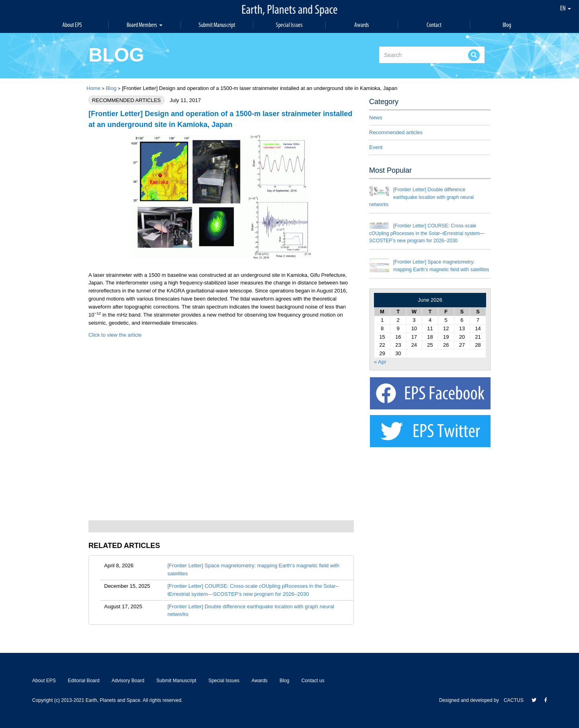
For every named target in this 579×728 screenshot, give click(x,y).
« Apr (380, 362)
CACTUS (514, 700)
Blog (507, 25)
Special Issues (289, 25)
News (376, 118)
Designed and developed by (471, 700)
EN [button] (566, 8)
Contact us (313, 681)
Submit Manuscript (217, 25)
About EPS (72, 25)
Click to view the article (115, 335)
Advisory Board (128, 681)
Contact (434, 25)
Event (376, 147)
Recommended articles (396, 132)
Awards (362, 25)
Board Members (145, 25)
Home (93, 88)
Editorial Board (84, 681)
